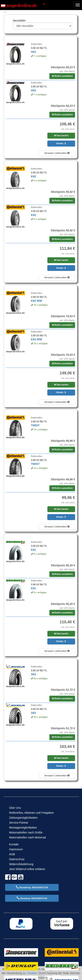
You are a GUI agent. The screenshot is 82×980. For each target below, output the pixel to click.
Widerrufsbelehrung (21, 864)
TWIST (35, 425)
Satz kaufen (61, 135)
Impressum (16, 849)
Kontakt (14, 844)
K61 (33, 550)
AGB (12, 854)
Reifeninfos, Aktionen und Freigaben (31, 813)
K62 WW (36, 301)
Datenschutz (17, 859)
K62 (33, 176)
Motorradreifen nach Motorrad (27, 837)
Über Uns (15, 808)
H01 (33, 52)
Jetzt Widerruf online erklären (27, 869)
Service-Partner (19, 823)
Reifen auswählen (62, 76)
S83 (33, 674)
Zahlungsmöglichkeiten (23, 818)
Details (61, 143)
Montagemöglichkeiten (23, 828)
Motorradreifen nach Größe (26, 832)
